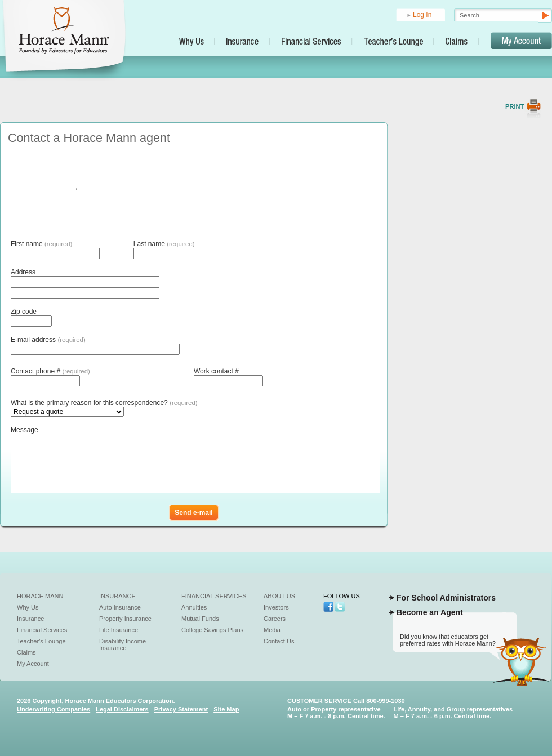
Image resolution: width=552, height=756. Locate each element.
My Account (33, 664)
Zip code (24, 312)
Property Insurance (125, 619)
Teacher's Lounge (41, 641)
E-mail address (48, 340)
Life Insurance (119, 630)
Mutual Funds (200, 619)
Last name (164, 244)
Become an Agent (430, 612)
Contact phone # (50, 371)
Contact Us (279, 641)
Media (272, 630)
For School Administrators (446, 598)
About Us (279, 596)
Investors (276, 607)
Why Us (28, 607)
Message (25, 430)
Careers (275, 619)
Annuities (194, 607)
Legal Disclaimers (122, 709)
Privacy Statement (181, 709)
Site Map (226, 709)
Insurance (30, 619)
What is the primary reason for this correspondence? (104, 403)
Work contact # (216, 371)
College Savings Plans (212, 630)
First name (41, 244)
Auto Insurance (120, 607)
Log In (422, 15)
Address (23, 272)
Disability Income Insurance (123, 644)
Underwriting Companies (54, 709)
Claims (26, 652)
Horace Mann (40, 596)
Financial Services (42, 630)
